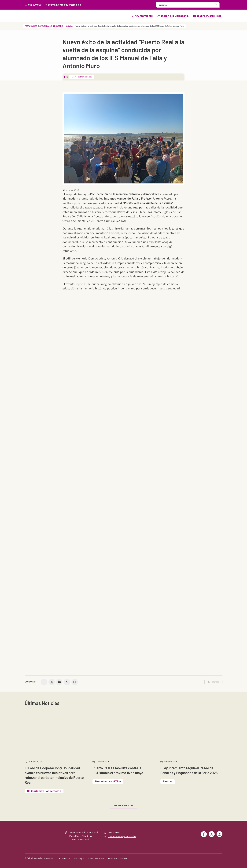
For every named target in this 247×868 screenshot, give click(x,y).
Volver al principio (210, 857)
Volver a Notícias (123, 802)
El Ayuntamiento (142, 16)
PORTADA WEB (31, 26)
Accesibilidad (65, 857)
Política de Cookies (96, 857)
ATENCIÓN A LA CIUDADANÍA (51, 26)
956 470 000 (35, 5)
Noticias (69, 26)
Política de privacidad (118, 857)
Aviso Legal (79, 857)
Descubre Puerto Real (207, 16)
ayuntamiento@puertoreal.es (64, 5)
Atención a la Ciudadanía (173, 16)
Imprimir (215, 679)
